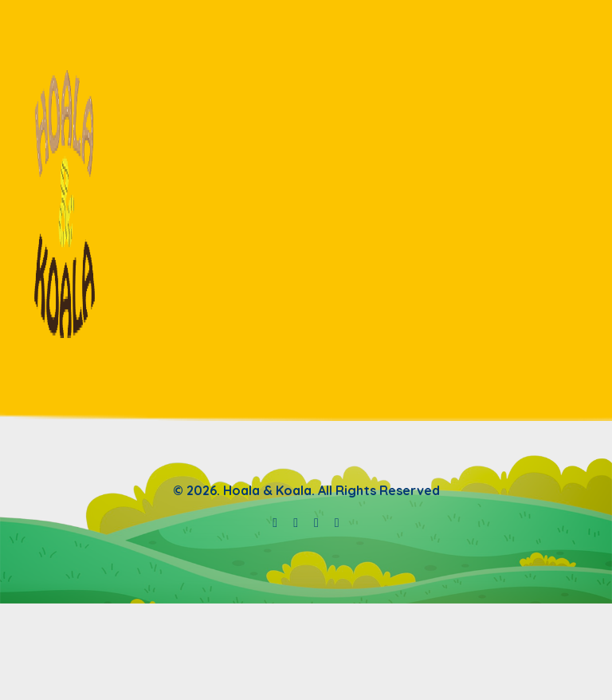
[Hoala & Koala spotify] (296, 522)
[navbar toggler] (574, 204)
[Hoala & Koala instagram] (316, 522)
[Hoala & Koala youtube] (275, 522)
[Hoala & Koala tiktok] (337, 522)
